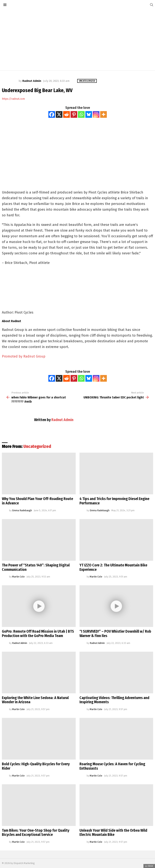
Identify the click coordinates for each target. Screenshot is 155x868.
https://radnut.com (13, 99)
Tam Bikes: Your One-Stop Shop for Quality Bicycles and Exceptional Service (36, 833)
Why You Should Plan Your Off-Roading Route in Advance (37, 501)
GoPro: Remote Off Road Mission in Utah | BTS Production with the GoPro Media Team (38, 633)
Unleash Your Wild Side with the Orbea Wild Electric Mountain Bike (113, 833)
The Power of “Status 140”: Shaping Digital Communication (36, 567)
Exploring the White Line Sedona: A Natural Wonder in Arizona (35, 700)
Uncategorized (37, 446)
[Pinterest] (74, 114)
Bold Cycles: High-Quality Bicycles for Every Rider (36, 766)
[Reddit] (66, 114)
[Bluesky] (89, 114)
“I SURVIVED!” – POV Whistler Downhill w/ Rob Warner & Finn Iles (115, 633)
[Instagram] (96, 114)
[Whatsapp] (81, 114)
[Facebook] (52, 114)
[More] (103, 114)
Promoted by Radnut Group (24, 356)
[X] (59, 114)
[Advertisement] (77, 40)
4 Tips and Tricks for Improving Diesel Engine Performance (114, 501)
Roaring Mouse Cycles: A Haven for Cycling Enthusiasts (112, 766)
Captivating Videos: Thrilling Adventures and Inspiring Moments (114, 700)
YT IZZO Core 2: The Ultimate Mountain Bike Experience (113, 567)
